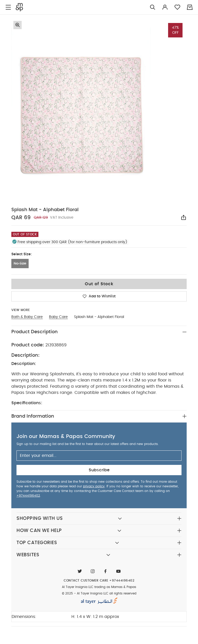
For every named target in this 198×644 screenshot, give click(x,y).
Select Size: (22, 254)
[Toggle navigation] (8, 7)
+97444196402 (28, 496)
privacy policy (94, 486)
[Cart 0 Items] (190, 7)
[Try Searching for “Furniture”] (153, 7)
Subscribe (99, 470)
